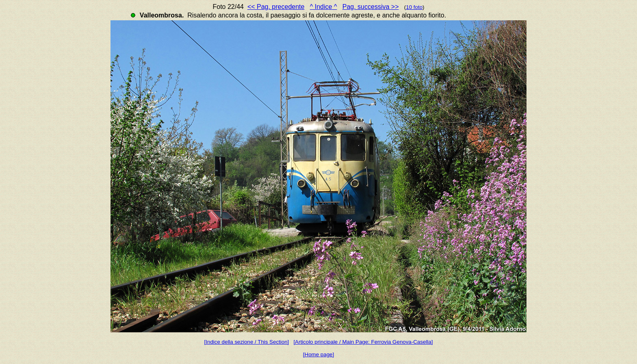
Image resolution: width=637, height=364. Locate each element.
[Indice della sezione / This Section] (247, 342)
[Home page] (318, 354)
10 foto (414, 7)
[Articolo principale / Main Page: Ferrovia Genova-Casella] (363, 342)
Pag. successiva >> (371, 7)
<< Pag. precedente (276, 7)
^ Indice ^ (324, 7)
